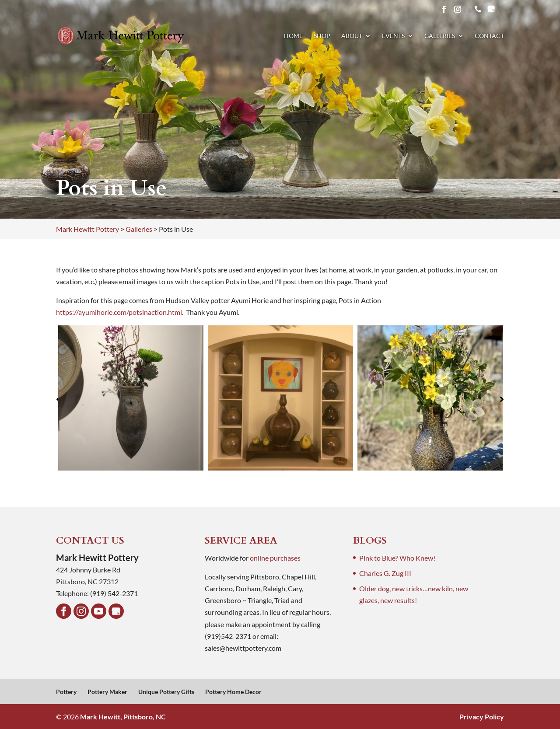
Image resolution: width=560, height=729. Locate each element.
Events (393, 36)
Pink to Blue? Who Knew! (397, 558)
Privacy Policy (482, 717)
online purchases (275, 558)
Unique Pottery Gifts (166, 692)
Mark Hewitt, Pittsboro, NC (123, 717)
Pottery (66, 692)
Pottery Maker (107, 692)
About (352, 36)
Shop (322, 36)
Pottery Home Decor (233, 692)
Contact (489, 36)
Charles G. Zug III (385, 573)
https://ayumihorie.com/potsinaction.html (119, 312)
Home (293, 36)
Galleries (440, 36)
